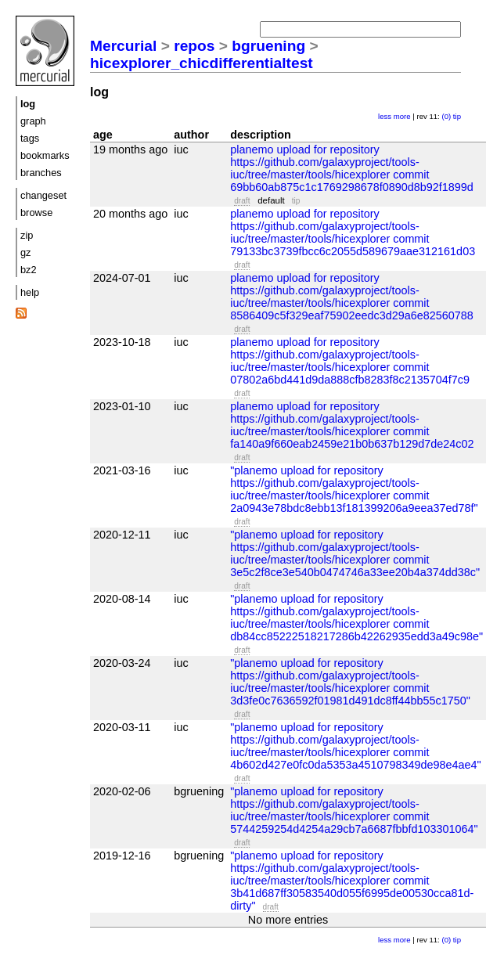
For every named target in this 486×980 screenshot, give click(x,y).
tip (457, 116)
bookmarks (45, 155)
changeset (43, 195)
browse (36, 213)
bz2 (29, 270)
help (30, 292)
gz (26, 252)
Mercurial (123, 46)
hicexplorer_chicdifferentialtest (202, 63)
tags (30, 138)
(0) (446, 116)
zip (27, 235)
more (402, 116)
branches (41, 173)
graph (33, 121)
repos (194, 46)
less (385, 116)
